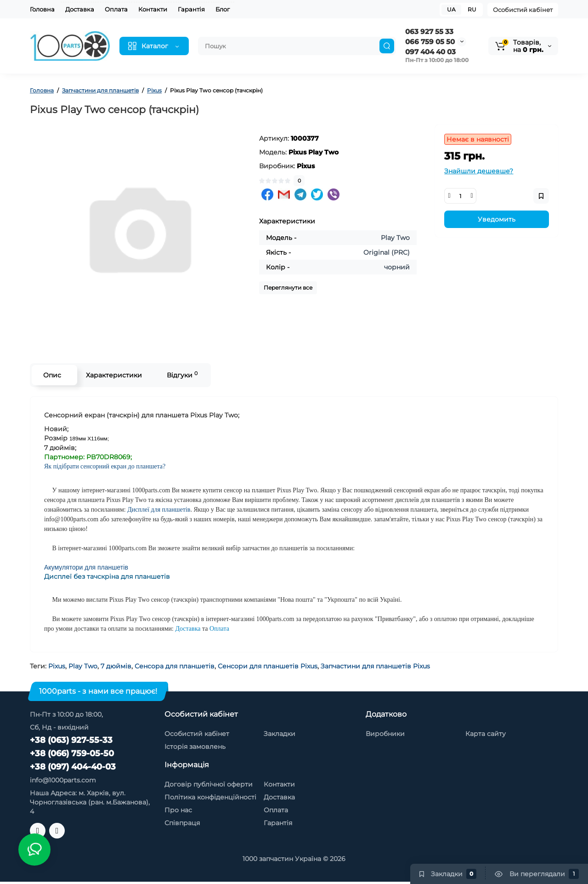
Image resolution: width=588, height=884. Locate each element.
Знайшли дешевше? (479, 171)
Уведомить (497, 219)
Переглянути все (288, 288)
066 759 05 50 (430, 42)
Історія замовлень (195, 747)
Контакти (153, 9)
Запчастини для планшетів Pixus (375, 666)
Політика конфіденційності (210, 797)
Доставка (80, 9)
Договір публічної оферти (209, 784)
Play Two (83, 666)
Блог (223, 9)
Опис (52, 375)
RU (472, 9)
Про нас (178, 810)
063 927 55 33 (429, 31)
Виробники (385, 734)
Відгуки (182, 375)
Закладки (280, 734)
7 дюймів (116, 666)
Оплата (116, 9)
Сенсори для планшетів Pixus (268, 666)
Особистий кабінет (523, 10)
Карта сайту (486, 734)
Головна (42, 9)
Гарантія (191, 9)
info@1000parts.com (63, 780)
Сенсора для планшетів (175, 666)
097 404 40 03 (430, 52)
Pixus (57, 666)
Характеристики (114, 375)
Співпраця (182, 823)
